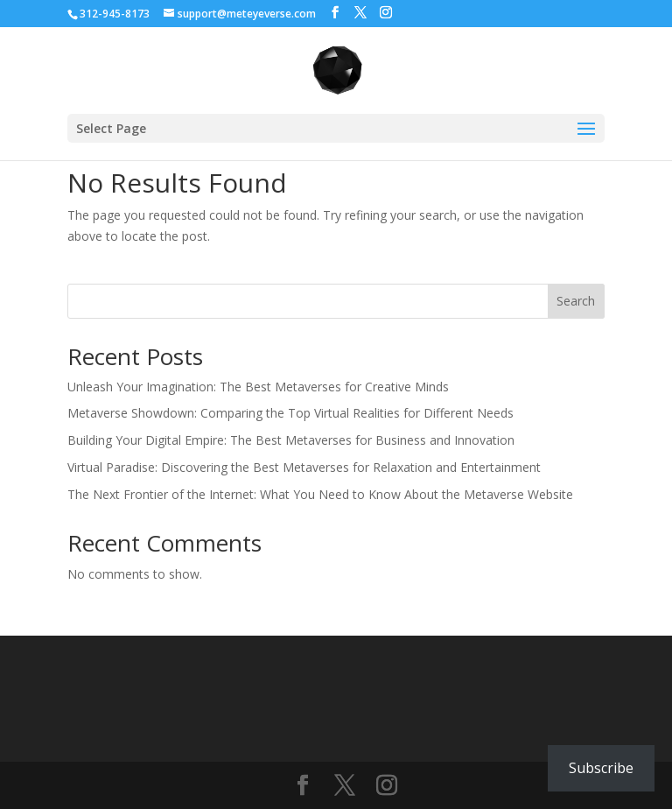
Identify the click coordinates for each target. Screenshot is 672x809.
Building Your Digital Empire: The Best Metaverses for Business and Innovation (291, 440)
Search (576, 301)
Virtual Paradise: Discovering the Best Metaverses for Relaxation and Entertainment (304, 467)
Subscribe (601, 768)
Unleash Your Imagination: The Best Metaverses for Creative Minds (258, 387)
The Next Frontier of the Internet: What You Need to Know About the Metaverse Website (320, 494)
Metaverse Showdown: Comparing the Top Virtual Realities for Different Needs (290, 413)
